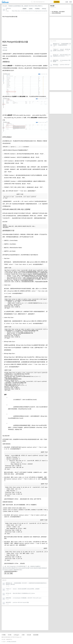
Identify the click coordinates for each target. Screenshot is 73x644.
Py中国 (10, 635)
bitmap (44, 9)
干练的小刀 (56, 49)
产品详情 (5, 48)
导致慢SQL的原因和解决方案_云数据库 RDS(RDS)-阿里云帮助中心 (25, 6)
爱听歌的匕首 (56, 44)
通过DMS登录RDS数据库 (9, 568)
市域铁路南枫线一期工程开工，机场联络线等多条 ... (62, 44)
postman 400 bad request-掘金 (21, 602)
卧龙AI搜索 (36, 635)
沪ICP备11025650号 (12, 642)
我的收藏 (5, 50)
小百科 (23, 635)
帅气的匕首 (56, 55)
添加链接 (57, 2)
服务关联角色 (43, 568)
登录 (71, 2)
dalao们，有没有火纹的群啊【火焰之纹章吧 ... (62, 50)
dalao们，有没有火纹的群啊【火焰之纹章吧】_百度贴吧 (26, 589)
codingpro (16, 635)
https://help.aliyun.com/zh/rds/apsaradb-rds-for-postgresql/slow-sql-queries (30, 11)
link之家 (5, 6)
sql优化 (31, 9)
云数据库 (24, 9)
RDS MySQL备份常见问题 (22, 568)
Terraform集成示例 (34, 568)
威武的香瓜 (56, 65)
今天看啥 (4, 635)
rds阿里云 (37, 9)
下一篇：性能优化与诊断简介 (33, 566)
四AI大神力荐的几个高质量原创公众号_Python (62, 55)
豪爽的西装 (56, 60)
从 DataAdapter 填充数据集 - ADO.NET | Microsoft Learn (27, 598)
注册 (67, 2)
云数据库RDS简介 (18, 570)
